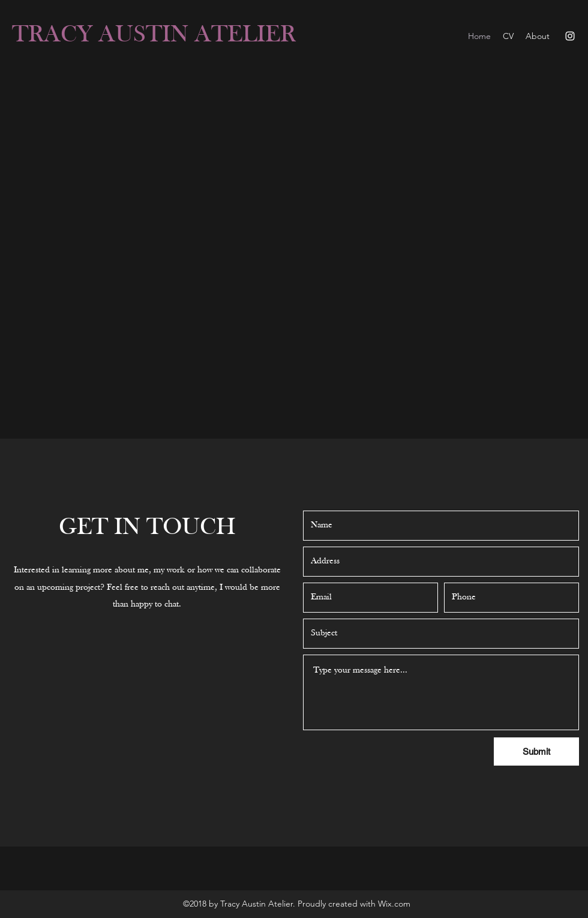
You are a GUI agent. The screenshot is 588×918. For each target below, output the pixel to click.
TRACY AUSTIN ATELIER (154, 35)
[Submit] (536, 751)
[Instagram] (570, 36)
